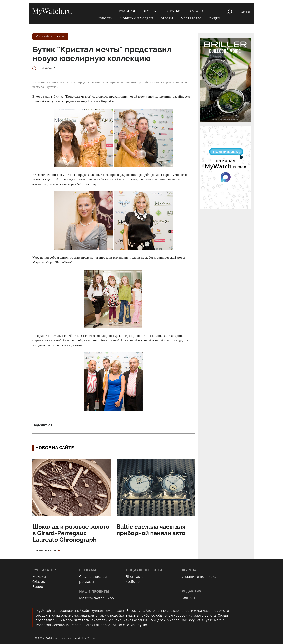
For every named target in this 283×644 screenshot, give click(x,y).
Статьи (174, 11)
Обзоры (167, 19)
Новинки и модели (137, 19)
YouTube (133, 582)
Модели (39, 577)
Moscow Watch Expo (97, 598)
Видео (215, 19)
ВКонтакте (135, 577)
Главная (127, 11)
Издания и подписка (199, 577)
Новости (105, 19)
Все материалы (44, 550)
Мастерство (191, 19)
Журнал (151, 11)
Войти (244, 12)
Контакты (190, 598)
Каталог (197, 11)
